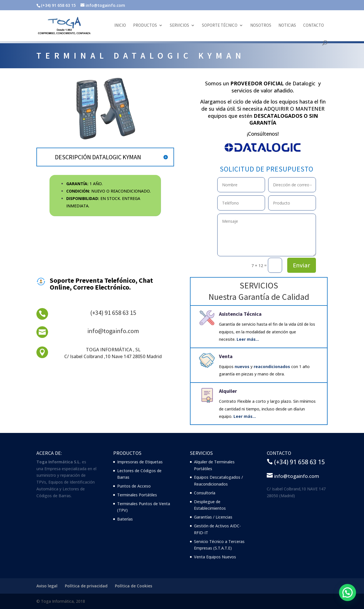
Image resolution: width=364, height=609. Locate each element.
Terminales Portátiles (137, 495)
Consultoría (205, 493)
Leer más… (248, 339)
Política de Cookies (134, 586)
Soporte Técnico (220, 26)
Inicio (120, 26)
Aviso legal (47, 586)
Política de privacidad (86, 586)
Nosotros (261, 26)
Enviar (302, 265)
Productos (145, 26)
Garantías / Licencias (213, 517)
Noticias (287, 26)
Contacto (314, 26)
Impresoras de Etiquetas (140, 462)
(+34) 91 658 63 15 (113, 313)
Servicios (179, 26)
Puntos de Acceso (134, 486)
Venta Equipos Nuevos (215, 557)
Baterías (125, 519)
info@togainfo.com (113, 331)
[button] (347, 592)
